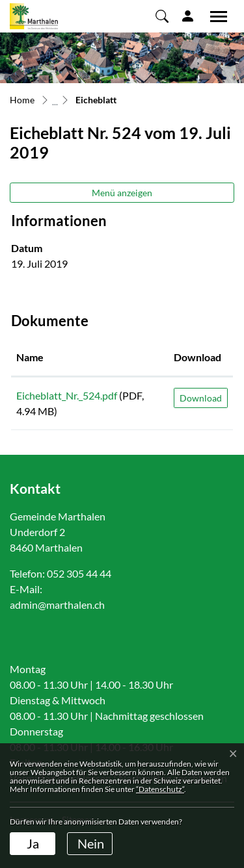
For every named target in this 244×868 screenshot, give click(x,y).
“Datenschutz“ (160, 789)
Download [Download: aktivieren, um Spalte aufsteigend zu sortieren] (197, 357)
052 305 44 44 (79, 573)
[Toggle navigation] (214, 16)
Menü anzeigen (122, 193)
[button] (162, 16)
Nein (91, 843)
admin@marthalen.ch (57, 605)
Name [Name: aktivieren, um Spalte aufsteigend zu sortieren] (30, 357)
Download (201, 398)
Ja (33, 843)
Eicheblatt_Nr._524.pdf (67, 395)
